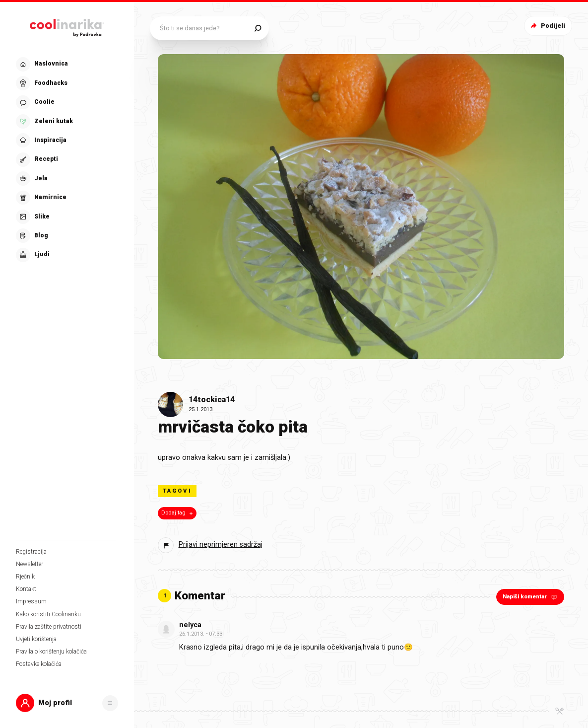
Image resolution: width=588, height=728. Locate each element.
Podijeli (547, 26)
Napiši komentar (531, 597)
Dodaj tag (178, 513)
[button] (67, 703)
